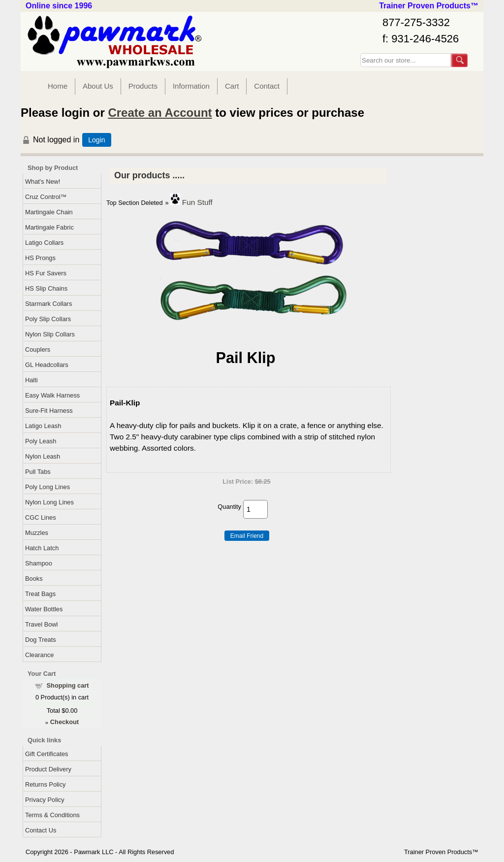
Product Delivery (48, 769)
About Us (98, 86)
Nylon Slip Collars (50, 334)
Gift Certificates (47, 754)
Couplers (38, 349)
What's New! (43, 182)
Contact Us (41, 830)
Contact (267, 86)
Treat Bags (40, 594)
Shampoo (39, 563)
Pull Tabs (38, 472)
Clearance (39, 655)
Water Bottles (44, 609)
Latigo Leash (43, 426)
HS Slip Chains (46, 288)
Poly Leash (41, 441)
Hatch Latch (42, 548)
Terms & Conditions (52, 815)
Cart (232, 86)
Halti (31, 380)
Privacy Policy (45, 800)
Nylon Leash (43, 456)
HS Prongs (40, 258)
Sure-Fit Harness (49, 411)
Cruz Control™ (46, 197)
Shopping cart (68, 685)
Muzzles (37, 533)
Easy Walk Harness (52, 395)
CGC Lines (41, 517)
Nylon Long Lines (49, 502)
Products (143, 86)
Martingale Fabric (49, 227)
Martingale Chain (49, 212)
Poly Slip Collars (48, 319)
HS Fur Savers (46, 273)
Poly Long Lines (47, 487)
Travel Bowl (41, 624)
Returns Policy (46, 784)
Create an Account (160, 113)
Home (58, 86)
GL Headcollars (47, 365)
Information (191, 86)
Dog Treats (41, 640)
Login (96, 140)
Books (34, 579)
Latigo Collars (44, 243)
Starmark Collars (48, 304)
